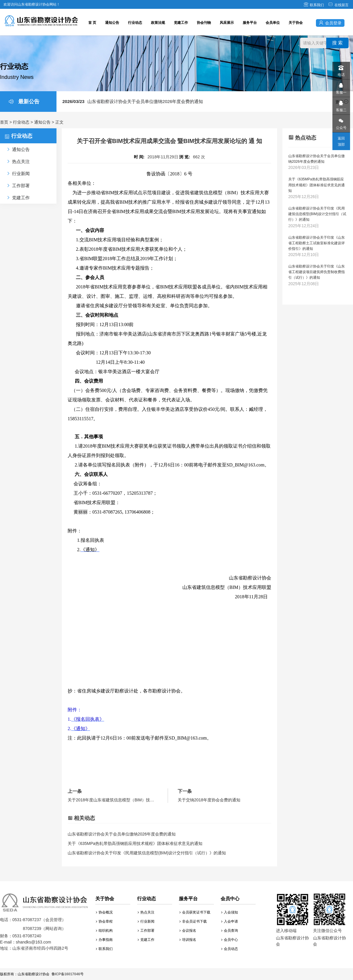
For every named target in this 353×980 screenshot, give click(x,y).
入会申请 (230, 921)
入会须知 (230, 912)
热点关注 (146, 912)
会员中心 (230, 940)
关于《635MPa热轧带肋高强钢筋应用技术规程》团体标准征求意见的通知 (135, 843)
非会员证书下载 (193, 921)
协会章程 (104, 921)
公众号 (341, 122)
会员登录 (330, 23)
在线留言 (338, 5)
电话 (341, 69)
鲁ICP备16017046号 (68, 974)
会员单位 (273, 23)
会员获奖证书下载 (195, 912)
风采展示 (227, 23)
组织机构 (104, 931)
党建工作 (181, 23)
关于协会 (296, 23)
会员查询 (230, 931)
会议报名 (188, 931)
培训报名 (188, 940)
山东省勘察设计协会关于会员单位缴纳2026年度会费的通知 (133, 101)
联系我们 (314, 5)
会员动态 (230, 949)
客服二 (341, 105)
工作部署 (146, 931)
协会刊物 (204, 23)
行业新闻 (146, 921)
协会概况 (104, 912)
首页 (4, 122)
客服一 (341, 87)
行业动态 (135, 23)
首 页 (92, 23)
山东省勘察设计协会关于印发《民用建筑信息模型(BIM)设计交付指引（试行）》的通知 (147, 853)
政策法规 (158, 23)
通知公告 (112, 23)
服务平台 (250, 23)
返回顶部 (341, 141)
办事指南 (104, 940)
